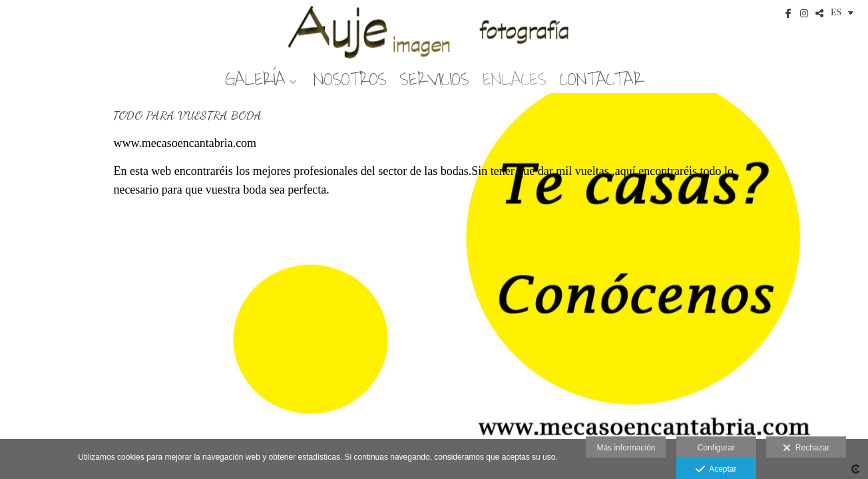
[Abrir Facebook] (789, 13)
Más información (626, 448)
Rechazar (806, 448)
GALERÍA (255, 80)
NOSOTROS (350, 80)
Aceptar (716, 470)
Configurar (716, 448)
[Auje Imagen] (434, 32)
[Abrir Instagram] (804, 13)
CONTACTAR (602, 80)
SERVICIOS (435, 80)
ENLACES (515, 80)
